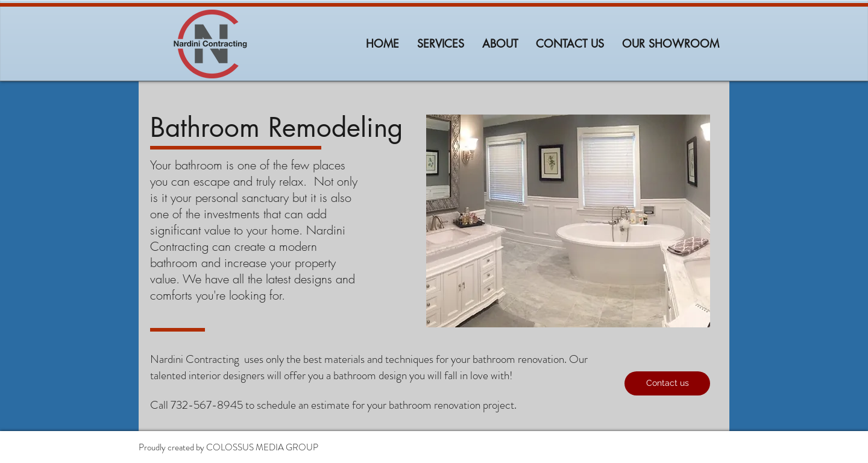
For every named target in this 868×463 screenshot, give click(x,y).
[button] (667, 383)
